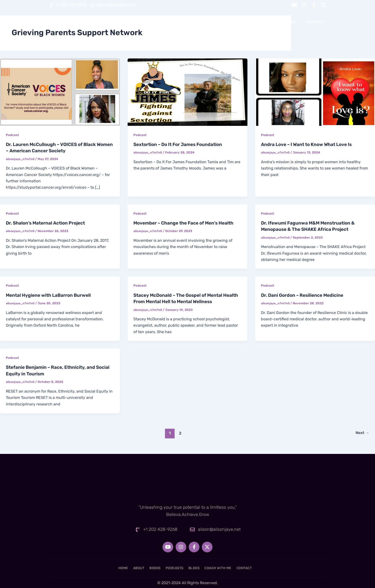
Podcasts (220, 22)
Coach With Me (280, 22)
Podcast (13, 135)
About (168, 22)
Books (192, 22)
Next (361, 432)
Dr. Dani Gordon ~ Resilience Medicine (305, 295)
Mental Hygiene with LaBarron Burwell (52, 295)
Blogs (247, 22)
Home (145, 22)
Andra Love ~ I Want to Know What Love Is (310, 144)
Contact (316, 22)
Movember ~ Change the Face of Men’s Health (187, 223)
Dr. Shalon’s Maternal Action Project (49, 223)
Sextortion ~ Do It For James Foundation (181, 144)
